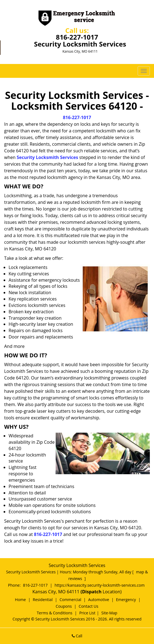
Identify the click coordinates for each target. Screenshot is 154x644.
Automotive (99, 600)
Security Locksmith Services (47, 157)
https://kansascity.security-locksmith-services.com (100, 585)
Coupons (64, 606)
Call (77, 636)
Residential (43, 600)
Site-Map (109, 613)
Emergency (126, 600)
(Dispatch (92, 592)
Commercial (70, 600)
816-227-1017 (77, 37)
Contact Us (88, 606)
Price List (87, 613)
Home (20, 600)
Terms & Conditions (55, 613)
